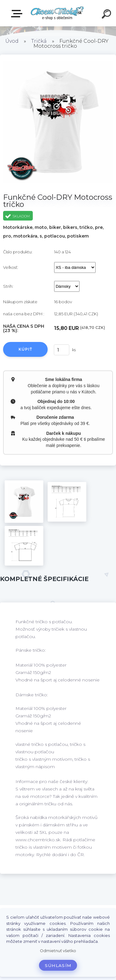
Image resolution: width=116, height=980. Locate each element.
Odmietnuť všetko (58, 951)
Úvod (12, 41)
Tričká (39, 41)
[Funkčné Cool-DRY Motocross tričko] (24, 502)
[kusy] (62, 350)
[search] (107, 15)
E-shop (18, 14)
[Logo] (57, 13)
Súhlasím (58, 965)
